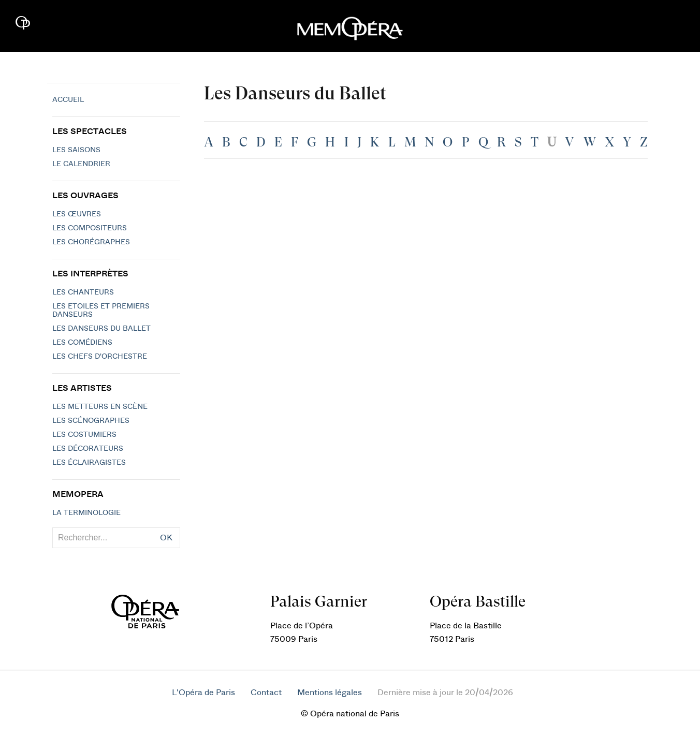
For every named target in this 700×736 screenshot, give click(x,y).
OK (166, 538)
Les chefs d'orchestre (100, 357)
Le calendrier (81, 164)
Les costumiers (84, 435)
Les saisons (76, 150)
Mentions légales (330, 693)
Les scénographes (91, 421)
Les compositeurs (90, 228)
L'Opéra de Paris (203, 693)
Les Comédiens (82, 343)
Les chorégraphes (91, 242)
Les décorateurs (88, 449)
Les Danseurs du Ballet (101, 329)
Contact (266, 693)
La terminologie (86, 513)
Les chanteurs (83, 292)
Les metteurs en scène (100, 407)
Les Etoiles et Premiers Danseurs (101, 311)
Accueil (68, 100)
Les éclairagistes (89, 463)
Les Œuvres (77, 214)
